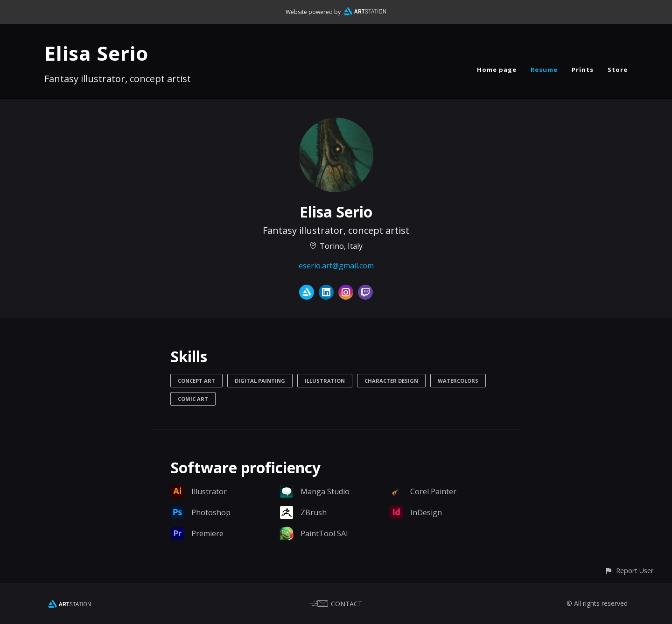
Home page (497, 70)
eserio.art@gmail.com (336, 266)
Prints (583, 70)
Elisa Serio (96, 53)
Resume (544, 70)
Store (618, 70)
